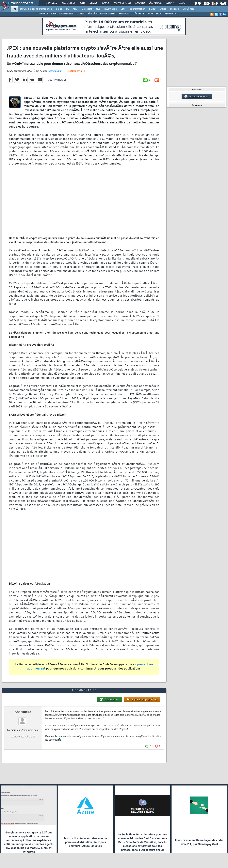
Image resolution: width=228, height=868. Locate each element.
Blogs (93, 3)
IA (67, 9)
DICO (159, 14)
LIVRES (81, 14)
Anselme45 (23, 712)
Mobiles (174, 9)
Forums (52, 3)
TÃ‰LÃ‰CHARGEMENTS (102, 14)
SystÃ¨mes (189, 9)
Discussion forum (197, 97)
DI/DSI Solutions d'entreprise (36, 9)
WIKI (150, 14)
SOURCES (124, 14)
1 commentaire (76, 71)
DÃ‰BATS (138, 14)
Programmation (137, 9)
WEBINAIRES (66, 14)
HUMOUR (171, 14)
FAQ (82, 3)
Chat (106, 3)
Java (98, 9)
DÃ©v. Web (111, 9)
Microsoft (87, 9)
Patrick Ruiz (54, 71)
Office (163, 9)
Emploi (140, 3)
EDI (123, 9)
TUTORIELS (42, 14)
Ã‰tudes (155, 3)
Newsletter (122, 3)
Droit (170, 3)
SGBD (152, 9)
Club (182, 3)
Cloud (59, 9)
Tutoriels (68, 3)
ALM (75, 9)
